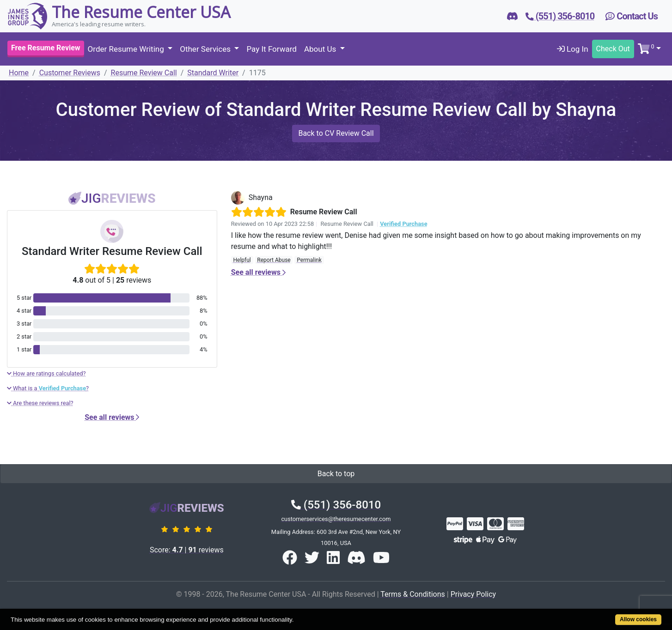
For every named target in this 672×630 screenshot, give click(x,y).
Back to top (336, 474)
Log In (573, 49)
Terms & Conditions (413, 594)
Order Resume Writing (127, 49)
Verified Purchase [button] (403, 224)
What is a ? (48, 388)
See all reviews (112, 417)
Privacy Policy (473, 594)
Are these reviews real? (40, 403)
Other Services (206, 49)
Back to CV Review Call (336, 133)
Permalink (309, 260)
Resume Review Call (144, 73)
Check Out (613, 49)
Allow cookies (638, 619)
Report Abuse (274, 260)
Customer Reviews (70, 73)
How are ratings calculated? (46, 373)
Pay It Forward (271, 49)
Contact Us (632, 16)
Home (19, 73)
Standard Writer (213, 73)
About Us (321, 49)
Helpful (242, 260)
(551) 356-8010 (336, 505)
